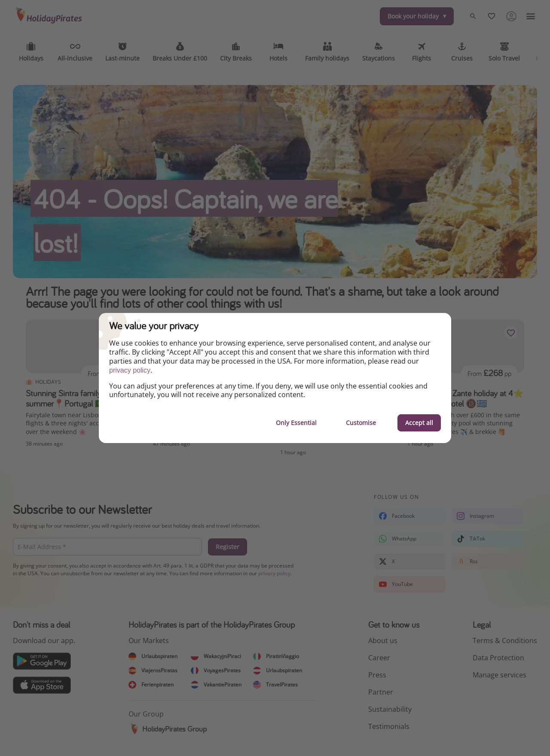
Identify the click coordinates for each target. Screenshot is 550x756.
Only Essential (296, 423)
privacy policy (130, 370)
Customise (361, 423)
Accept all (419, 423)
